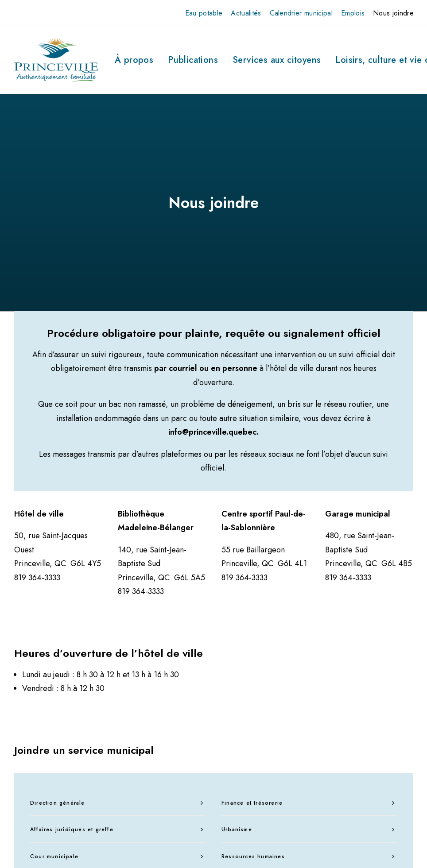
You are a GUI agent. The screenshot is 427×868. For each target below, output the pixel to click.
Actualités (246, 13)
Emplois (353, 13)
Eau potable (204, 13)
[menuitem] (204, 13)
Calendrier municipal (301, 13)
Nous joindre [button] (393, 13)
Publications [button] (193, 60)
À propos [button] (134, 60)
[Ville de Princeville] (56, 60)
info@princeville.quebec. (213, 295)
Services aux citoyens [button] (277, 60)
